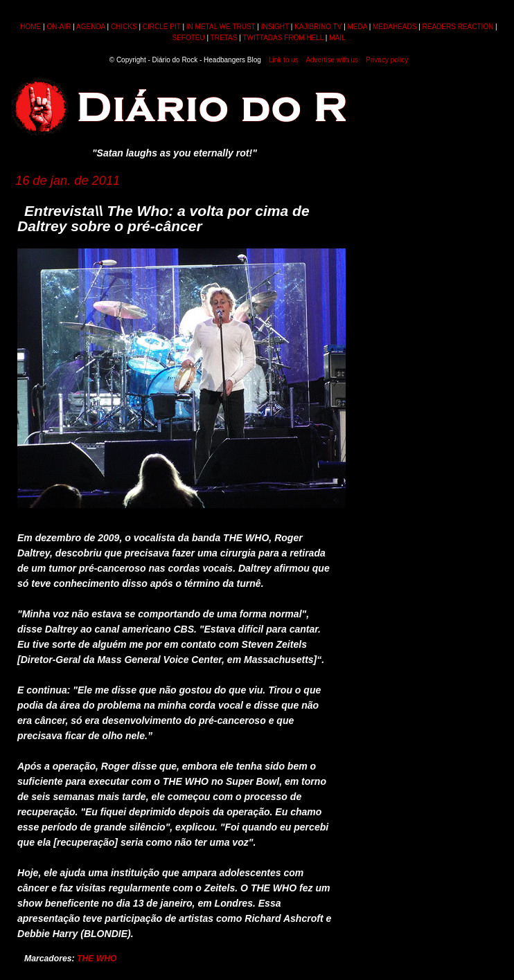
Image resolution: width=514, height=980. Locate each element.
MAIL (337, 38)
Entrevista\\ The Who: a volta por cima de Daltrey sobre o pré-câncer (163, 218)
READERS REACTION (458, 27)
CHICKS (124, 27)
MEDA (357, 27)
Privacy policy (387, 60)
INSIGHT (275, 27)
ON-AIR (59, 27)
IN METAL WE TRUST (221, 27)
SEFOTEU (188, 38)
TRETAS (224, 38)
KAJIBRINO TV (318, 27)
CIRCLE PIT (162, 27)
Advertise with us (332, 60)
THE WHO (97, 959)
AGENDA (91, 27)
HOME (30, 27)
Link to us (284, 60)
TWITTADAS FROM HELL (283, 38)
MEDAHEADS (395, 27)
